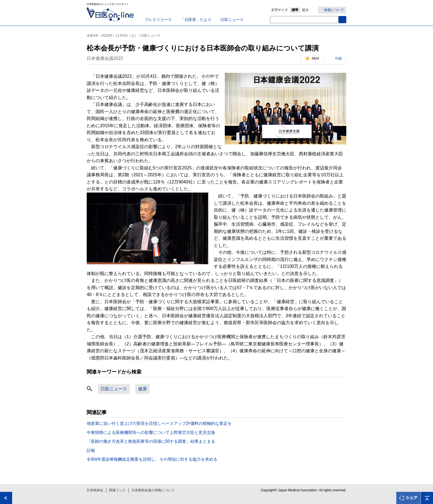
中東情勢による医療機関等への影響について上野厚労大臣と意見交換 (151, 432)
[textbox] (304, 20)
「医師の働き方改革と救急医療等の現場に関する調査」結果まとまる (151, 441)
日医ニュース (232, 20)
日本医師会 (95, 490)
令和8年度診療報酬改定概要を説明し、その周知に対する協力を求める (152, 459)
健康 (142, 389)
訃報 (91, 450)
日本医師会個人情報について (153, 490)
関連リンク (117, 490)
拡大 (305, 10)
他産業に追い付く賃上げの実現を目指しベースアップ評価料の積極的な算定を (159, 423)
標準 (295, 10)
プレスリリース (158, 20)
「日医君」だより (196, 20)
